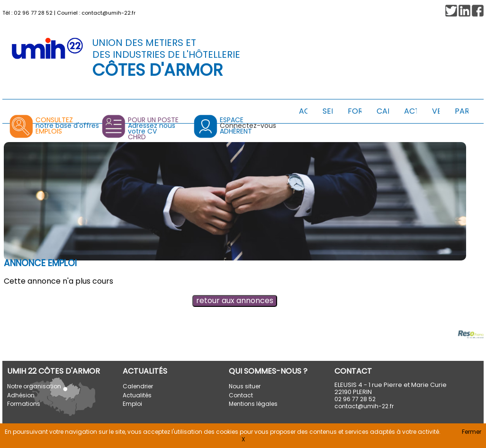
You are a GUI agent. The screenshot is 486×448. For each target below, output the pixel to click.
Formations (24, 404)
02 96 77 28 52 (33, 13)
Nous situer (245, 386)
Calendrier (138, 386)
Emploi (132, 404)
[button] (478, 11)
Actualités (137, 395)
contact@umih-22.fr (108, 13)
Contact (241, 395)
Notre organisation (34, 386)
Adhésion (21, 395)
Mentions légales (253, 404)
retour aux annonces (235, 300)
